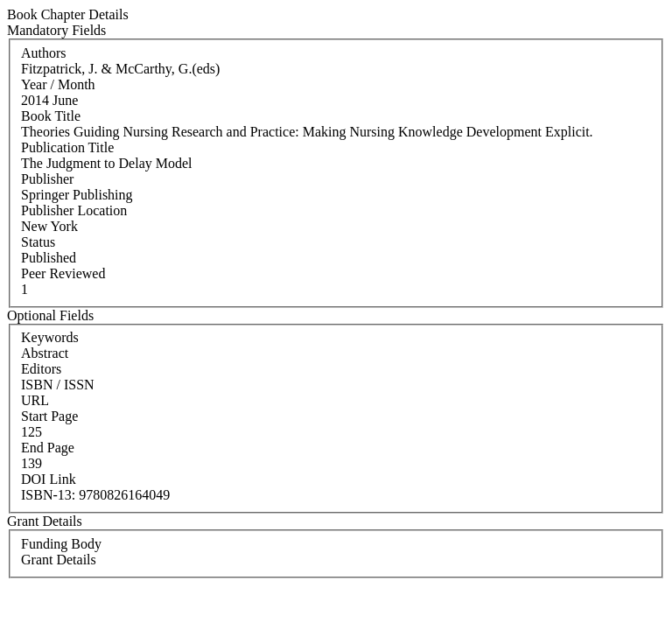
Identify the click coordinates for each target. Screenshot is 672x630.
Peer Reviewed (63, 273)
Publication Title (67, 147)
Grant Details (59, 560)
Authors (44, 53)
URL (35, 400)
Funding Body (61, 544)
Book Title (51, 116)
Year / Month (58, 84)
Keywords (50, 337)
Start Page (49, 416)
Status (38, 242)
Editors (41, 369)
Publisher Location (74, 210)
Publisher (47, 179)
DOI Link (49, 479)
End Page (48, 448)
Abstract (45, 353)
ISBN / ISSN (58, 385)
